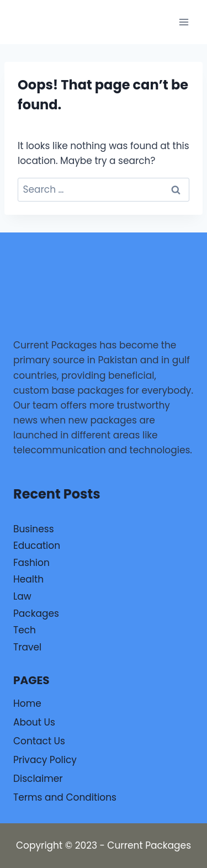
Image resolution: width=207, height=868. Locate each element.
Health (28, 579)
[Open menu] (184, 22)
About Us (34, 722)
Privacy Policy (45, 760)
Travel (27, 647)
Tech (25, 630)
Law (22, 596)
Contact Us (39, 741)
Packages (36, 613)
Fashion (31, 563)
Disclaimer (38, 779)
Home (27, 703)
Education (37, 546)
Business (34, 529)
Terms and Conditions (65, 797)
